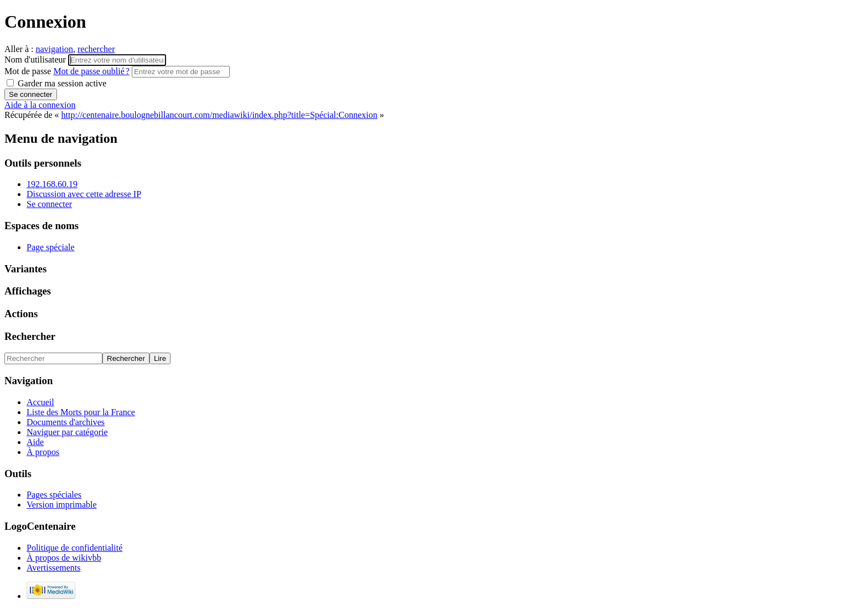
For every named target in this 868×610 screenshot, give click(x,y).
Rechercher (30, 336)
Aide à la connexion (40, 105)
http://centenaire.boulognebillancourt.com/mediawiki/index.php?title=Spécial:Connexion (219, 115)
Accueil (40, 402)
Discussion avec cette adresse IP (84, 194)
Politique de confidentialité (74, 548)
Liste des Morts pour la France (81, 412)
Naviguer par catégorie (67, 432)
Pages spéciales (54, 495)
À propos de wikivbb (64, 558)
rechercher (96, 49)
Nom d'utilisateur (36, 60)
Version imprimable (62, 505)
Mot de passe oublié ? (91, 71)
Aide (35, 442)
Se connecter (49, 204)
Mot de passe (68, 71)
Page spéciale (51, 247)
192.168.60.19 (52, 184)
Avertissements (53, 568)
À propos (43, 452)
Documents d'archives (66, 422)
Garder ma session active (56, 83)
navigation (54, 49)
